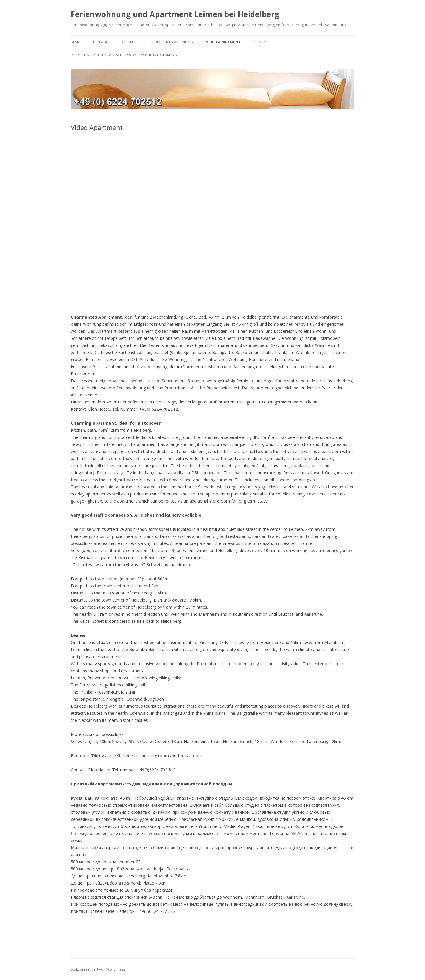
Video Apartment (223, 42)
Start (76, 42)
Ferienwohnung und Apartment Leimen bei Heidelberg (175, 14)
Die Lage (100, 42)
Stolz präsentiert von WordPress (98, 969)
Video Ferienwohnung (172, 42)
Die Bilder (130, 42)
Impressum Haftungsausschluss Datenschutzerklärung (124, 55)
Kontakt (262, 42)
